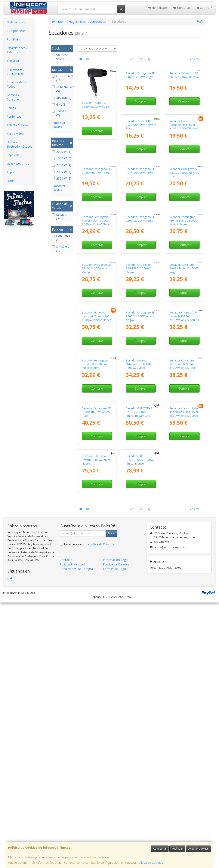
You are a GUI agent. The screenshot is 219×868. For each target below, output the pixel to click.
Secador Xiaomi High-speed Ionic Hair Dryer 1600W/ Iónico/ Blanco (140, 648)
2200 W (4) (62, 165)
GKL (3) (59, 104)
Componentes (16, 31)
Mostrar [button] (196, 59)
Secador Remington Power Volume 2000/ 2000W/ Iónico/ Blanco (184, 261)
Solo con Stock (60, 57)
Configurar (160, 849)
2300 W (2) (62, 178)
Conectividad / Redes (16, 84)
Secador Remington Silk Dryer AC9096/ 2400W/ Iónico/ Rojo (139, 571)
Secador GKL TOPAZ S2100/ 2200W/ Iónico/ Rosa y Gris (95, 648)
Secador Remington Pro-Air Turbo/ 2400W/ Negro (140, 416)
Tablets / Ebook (18, 125)
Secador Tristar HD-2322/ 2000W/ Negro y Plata (97, 184)
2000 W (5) (62, 152)
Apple (10, 172)
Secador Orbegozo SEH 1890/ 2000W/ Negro (94, 416)
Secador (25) (60, 217)
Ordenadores (16, 22)
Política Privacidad (72, 830)
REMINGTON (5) (62, 89)
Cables (11, 108)
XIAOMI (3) (62, 98)
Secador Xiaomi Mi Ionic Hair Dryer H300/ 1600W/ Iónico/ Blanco (184, 416)
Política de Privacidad (103, 810)
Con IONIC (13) (61, 238)
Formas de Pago (114, 834)
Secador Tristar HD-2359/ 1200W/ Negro (96, 104)
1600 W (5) (62, 158)
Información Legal (115, 825)
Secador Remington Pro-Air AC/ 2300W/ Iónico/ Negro (182, 493)
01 (141, 59)
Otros (11, 181)
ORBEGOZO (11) (62, 78)
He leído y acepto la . (91, 810)
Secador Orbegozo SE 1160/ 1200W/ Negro (140, 104)
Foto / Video (15, 134)
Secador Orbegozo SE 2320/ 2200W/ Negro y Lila (141, 261)
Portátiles (13, 39)
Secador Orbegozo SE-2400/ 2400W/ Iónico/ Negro (97, 493)
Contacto (182, 8)
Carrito (204, 8)
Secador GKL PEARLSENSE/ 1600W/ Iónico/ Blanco (96, 725)
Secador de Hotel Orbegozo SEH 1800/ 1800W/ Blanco (96, 571)
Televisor (13, 61)
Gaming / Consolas (13, 97)
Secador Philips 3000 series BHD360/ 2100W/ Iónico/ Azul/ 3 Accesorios (141, 495)
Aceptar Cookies (198, 849)
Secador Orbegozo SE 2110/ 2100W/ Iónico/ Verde (184, 339)
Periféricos (14, 116)
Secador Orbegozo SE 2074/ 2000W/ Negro (96, 259)
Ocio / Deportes (18, 164)
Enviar (111, 799)
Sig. (149, 59)
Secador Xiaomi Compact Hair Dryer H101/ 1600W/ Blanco (140, 184)
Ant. (133, 59)
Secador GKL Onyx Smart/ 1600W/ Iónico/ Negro (184, 648)
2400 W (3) (62, 172)
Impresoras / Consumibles (16, 71)
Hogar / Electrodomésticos (20, 144)
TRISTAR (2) (60, 113)
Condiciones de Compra (76, 834)
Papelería (13, 155)
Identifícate (157, 8)
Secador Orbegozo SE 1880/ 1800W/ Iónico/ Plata (184, 571)
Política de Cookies (150, 863)
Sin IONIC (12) (61, 249)
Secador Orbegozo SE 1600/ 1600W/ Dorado (184, 104)
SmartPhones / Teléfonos (17, 50)
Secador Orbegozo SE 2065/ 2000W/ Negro (184, 182)
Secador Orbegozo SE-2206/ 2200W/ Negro (97, 337)
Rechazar (177, 849)
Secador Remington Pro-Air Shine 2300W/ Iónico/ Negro (140, 339)
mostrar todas (60, 125)
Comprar (97, 131)
